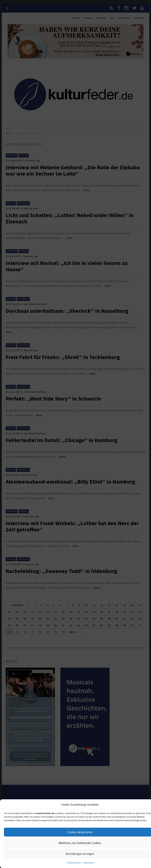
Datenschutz (74, 863)
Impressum (88, 863)
